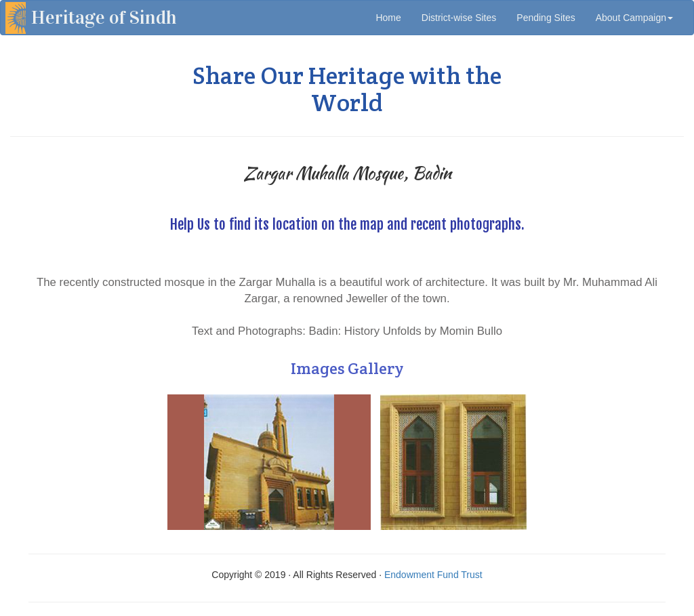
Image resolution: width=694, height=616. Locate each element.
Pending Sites (546, 18)
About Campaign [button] (634, 18)
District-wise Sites (459, 18)
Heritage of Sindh (104, 18)
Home (393, 17)
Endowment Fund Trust (433, 575)
